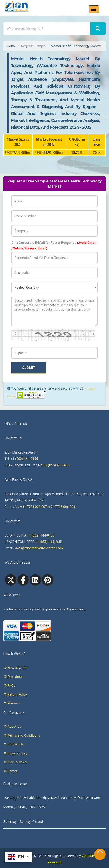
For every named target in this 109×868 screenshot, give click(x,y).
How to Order (16, 668)
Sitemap (11, 703)
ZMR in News (15, 762)
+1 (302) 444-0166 (24, 459)
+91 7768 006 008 (62, 507)
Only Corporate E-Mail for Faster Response (54, 245)
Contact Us (13, 744)
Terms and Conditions (22, 735)
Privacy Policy (15, 753)
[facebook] (23, 580)
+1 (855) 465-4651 (57, 465)
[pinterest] (48, 580)
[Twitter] (11, 580)
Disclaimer (13, 676)
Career (10, 771)
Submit (29, 368)
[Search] (98, 29)
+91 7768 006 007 (34, 507)
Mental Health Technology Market (76, 46)
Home (11, 46)
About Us (12, 726)
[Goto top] (100, 852)
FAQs (9, 685)
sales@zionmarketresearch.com (38, 548)
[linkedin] (35, 580)
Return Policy (15, 694)
